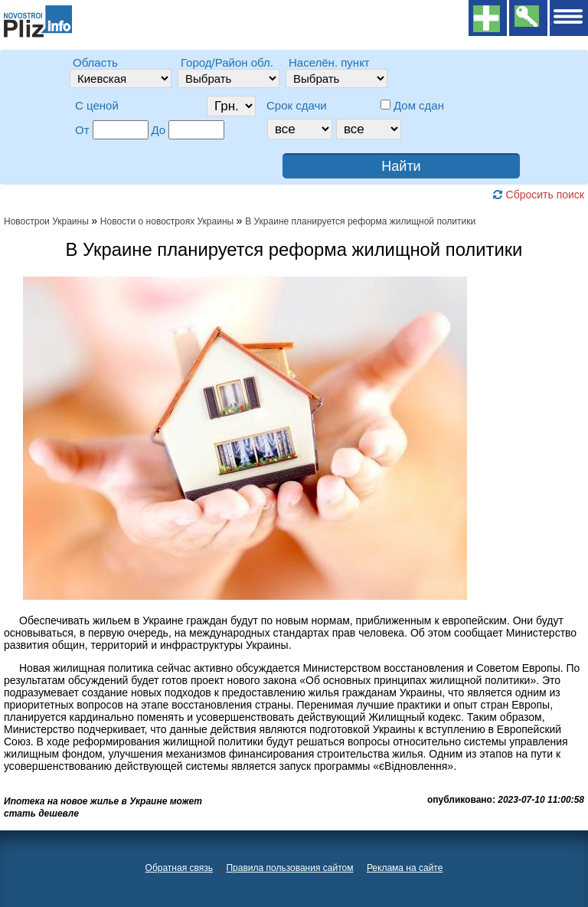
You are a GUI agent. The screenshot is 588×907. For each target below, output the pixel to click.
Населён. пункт (329, 62)
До (159, 130)
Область (95, 62)
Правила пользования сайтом (289, 868)
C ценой (97, 105)
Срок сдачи (297, 105)
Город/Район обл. (227, 62)
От (82, 130)
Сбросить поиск (538, 195)
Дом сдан (419, 105)
